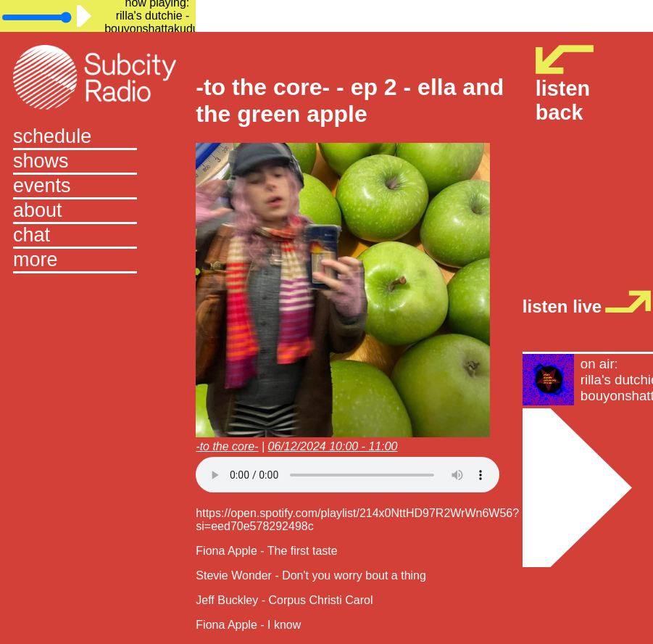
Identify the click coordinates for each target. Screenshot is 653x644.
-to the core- (227, 446)
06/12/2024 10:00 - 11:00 (333, 446)
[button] (98, 261)
